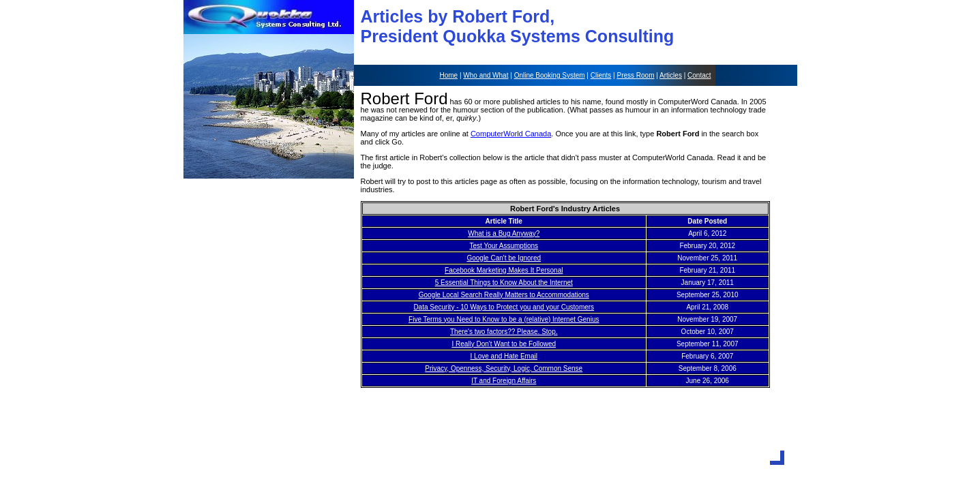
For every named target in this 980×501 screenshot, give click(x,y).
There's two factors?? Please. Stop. (504, 332)
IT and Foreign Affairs (504, 381)
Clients (601, 75)
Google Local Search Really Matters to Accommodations (504, 295)
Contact (699, 75)
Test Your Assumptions (504, 246)
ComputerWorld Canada (511, 134)
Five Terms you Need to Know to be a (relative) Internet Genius (504, 319)
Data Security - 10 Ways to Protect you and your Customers (504, 307)
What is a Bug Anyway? (504, 233)
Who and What (486, 75)
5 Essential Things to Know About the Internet (504, 283)
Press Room (635, 75)
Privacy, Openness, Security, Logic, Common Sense (504, 368)
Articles (671, 75)
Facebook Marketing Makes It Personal (504, 270)
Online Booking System (550, 75)
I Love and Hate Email (504, 356)
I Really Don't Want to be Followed (504, 344)
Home (448, 75)
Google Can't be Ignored (504, 258)
